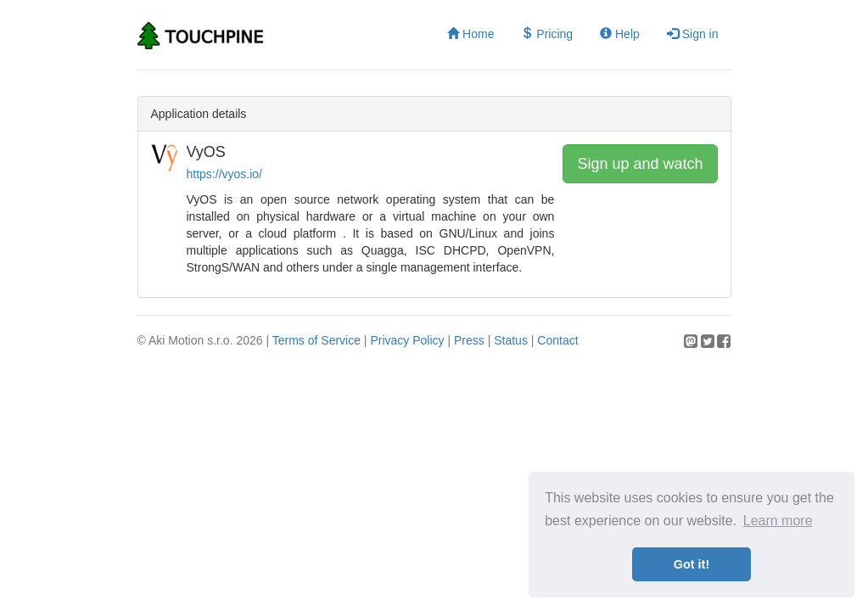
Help (620, 34)
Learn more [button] (778, 521)
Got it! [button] (692, 564)
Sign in (693, 34)
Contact (557, 340)
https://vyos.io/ (224, 174)
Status (511, 340)
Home (470, 34)
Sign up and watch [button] (640, 164)
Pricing (547, 34)
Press (469, 340)
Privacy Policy (407, 340)
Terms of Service (316, 340)
